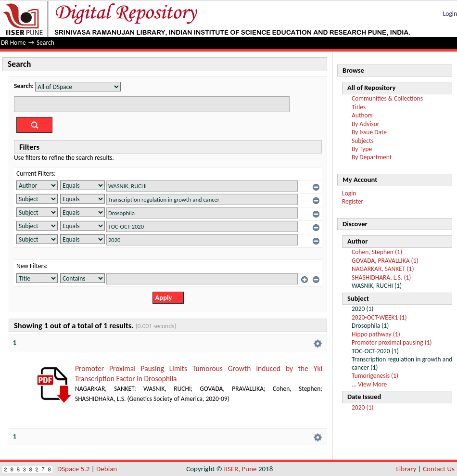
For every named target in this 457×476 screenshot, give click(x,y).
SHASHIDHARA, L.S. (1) (381, 277)
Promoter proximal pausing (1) (392, 342)
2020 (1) (362, 407)
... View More (369, 384)
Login (450, 14)
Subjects (363, 141)
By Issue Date (369, 132)
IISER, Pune (240, 469)
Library (406, 469)
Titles (359, 107)
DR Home (13, 43)
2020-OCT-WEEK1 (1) (379, 317)
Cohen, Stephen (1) (377, 252)
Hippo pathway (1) (376, 334)
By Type (362, 149)
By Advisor (366, 124)
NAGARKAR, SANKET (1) (383, 269)
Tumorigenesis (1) (375, 376)
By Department (372, 157)
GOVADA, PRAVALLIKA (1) (385, 261)
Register (353, 201)
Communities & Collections (387, 98)
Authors (362, 115)
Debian (107, 469)
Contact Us (439, 469)
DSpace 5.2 (74, 469)
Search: (24, 86)
